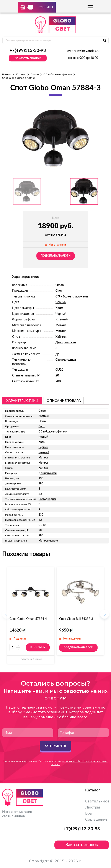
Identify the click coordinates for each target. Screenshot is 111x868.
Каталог (21, 74)
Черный (61, 302)
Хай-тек (61, 337)
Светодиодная (66, 360)
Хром (59, 308)
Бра (88, 813)
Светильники (97, 801)
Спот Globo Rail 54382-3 (76, 619)
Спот (59, 291)
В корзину (38, 648)
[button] (104, 616)
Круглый (62, 320)
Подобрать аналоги (56, 256)
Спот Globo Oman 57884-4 (28, 619)
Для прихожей (66, 342)
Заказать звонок (28, 58)
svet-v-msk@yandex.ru (83, 51)
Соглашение (96, 820)
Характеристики (22, 401)
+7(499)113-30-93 (28, 51)
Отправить (56, 746)
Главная (7, 74)
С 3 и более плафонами (58, 74)
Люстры (93, 807)
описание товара (64, 401)
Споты (35, 74)
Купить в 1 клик (31, 659)
